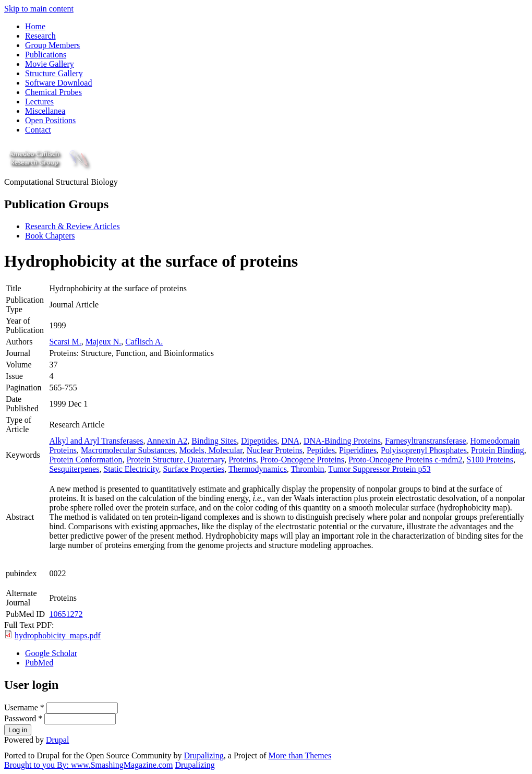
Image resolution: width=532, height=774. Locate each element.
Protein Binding (498, 450)
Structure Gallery (54, 73)
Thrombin (308, 469)
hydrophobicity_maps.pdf (58, 635)
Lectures (39, 102)
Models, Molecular (211, 450)
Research (40, 36)
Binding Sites (214, 441)
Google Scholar (51, 653)
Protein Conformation (86, 460)
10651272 (66, 614)
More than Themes (300, 755)
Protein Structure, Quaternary (175, 460)
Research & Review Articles (72, 226)
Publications (46, 55)
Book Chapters (50, 236)
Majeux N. (103, 342)
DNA (290, 441)
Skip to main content (39, 9)
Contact (38, 130)
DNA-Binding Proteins (342, 441)
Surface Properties (194, 469)
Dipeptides (259, 441)
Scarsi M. (65, 342)
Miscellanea (45, 111)
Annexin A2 (167, 441)
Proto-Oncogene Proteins (302, 460)
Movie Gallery (50, 64)
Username (24, 707)
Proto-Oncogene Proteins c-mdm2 (406, 460)
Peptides (321, 450)
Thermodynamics (258, 469)
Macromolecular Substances (128, 450)
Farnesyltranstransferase (426, 441)
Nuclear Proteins (275, 450)
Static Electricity (131, 469)
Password (23, 718)
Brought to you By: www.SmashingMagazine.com (88, 765)
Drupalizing (203, 755)
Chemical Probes (53, 92)
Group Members (52, 45)
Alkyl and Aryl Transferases (96, 441)
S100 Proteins (490, 460)
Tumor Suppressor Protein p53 (379, 469)
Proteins (242, 460)
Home (35, 26)
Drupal (57, 740)
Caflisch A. (144, 342)
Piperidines (358, 450)
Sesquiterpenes (74, 469)
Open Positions (50, 120)
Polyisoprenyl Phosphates (424, 450)
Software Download (58, 83)
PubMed (39, 663)
